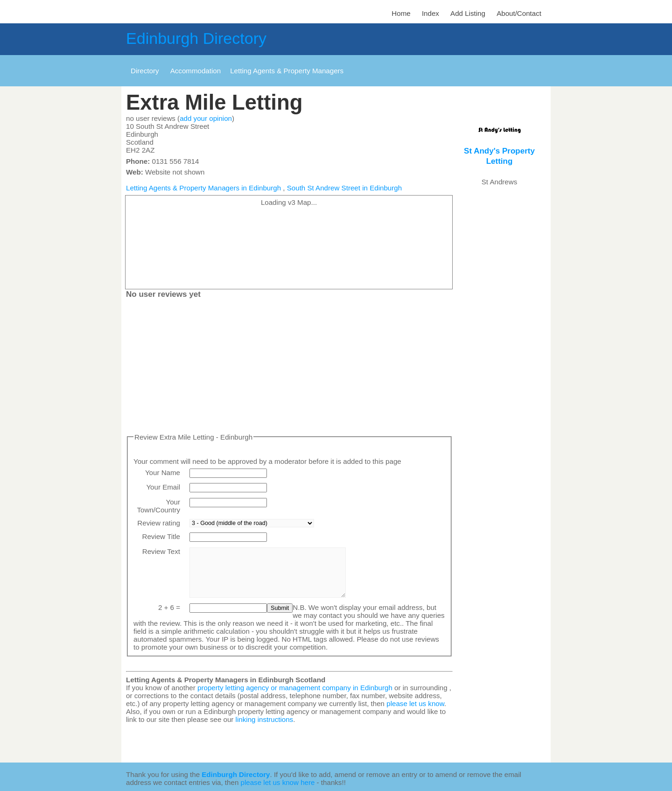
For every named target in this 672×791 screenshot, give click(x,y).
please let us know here (278, 782)
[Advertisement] (289, 368)
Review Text (161, 551)
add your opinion (206, 118)
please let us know (415, 703)
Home (401, 13)
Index (430, 13)
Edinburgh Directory (196, 38)
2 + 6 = (169, 607)
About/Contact (519, 13)
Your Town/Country (159, 506)
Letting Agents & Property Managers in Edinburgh (203, 188)
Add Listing (468, 13)
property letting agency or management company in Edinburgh (295, 688)
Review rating (159, 523)
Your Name (163, 472)
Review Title (161, 536)
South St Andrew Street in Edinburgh (344, 188)
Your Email (163, 487)
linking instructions (265, 719)
